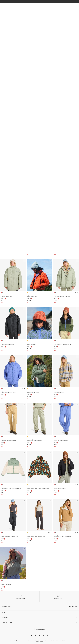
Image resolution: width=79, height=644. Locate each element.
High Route (66, 488)
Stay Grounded (13, 440)
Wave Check (39, 344)
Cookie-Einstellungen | (14, 640)
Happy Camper (66, 296)
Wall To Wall (39, 536)
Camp (66, 392)
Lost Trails (13, 488)
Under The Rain (13, 344)
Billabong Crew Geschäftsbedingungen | (55, 640)
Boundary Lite (66, 536)
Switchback (66, 344)
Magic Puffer (13, 296)
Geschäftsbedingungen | (33, 640)
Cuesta (39, 392)
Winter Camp (39, 440)
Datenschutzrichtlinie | (23, 640)
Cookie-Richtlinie (67, 640)
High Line (39, 296)
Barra (39, 488)
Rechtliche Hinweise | (42, 640)
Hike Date (13, 584)
